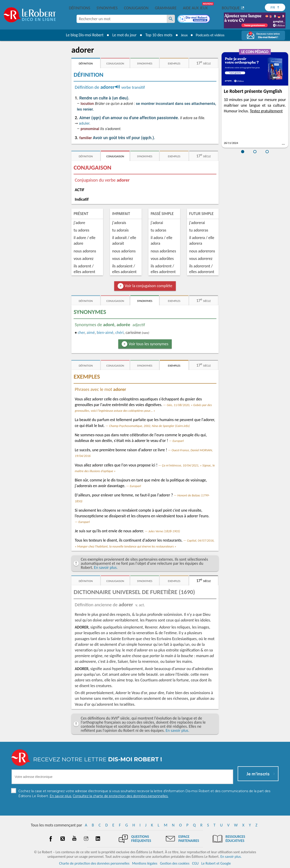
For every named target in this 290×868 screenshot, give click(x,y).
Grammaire (166, 8)
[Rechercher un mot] (171, 19)
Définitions (80, 8)
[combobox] (122, 19)
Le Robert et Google (216, 863)
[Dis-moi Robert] (194, 19)
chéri (119, 333)
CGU (195, 863)
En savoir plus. (106, 567)
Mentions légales (145, 863)
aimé (91, 333)
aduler (84, 123)
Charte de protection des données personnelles (94, 863)
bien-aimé (105, 333)
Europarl (178, 441)
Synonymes (107, 8)
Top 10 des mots (157, 35)
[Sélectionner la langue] (275, 7)
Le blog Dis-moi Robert (83, 35)
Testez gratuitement (266, 111)
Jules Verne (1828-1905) (164, 531)
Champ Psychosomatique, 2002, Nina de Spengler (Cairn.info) (149, 426)
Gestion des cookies (175, 863)
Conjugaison (136, 8)
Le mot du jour (123, 35)
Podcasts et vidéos (211, 35)
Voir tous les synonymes (149, 344)
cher (81, 333)
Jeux (183, 35)
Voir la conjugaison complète (149, 286)
